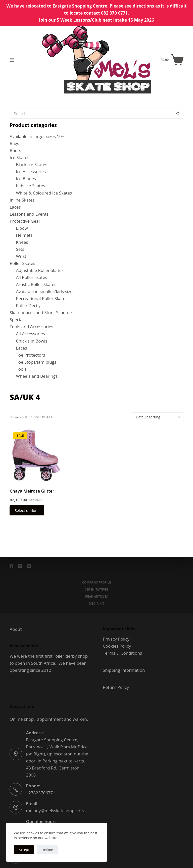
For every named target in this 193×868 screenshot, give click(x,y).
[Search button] (178, 114)
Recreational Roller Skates (42, 298)
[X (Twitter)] (20, 566)
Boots (15, 150)
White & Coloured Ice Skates (44, 193)
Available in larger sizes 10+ (37, 136)
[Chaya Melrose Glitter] (36, 455)
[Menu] (12, 60)
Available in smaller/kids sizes (45, 291)
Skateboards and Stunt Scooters (41, 312)
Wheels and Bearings (37, 376)
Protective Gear (25, 221)
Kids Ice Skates (30, 186)
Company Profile (96, 583)
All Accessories (30, 334)
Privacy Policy (116, 639)
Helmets (24, 235)
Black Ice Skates (31, 164)
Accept (24, 850)
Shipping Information (124, 670)
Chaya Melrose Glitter (32, 491)
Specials (18, 320)
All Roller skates (31, 277)
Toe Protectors (30, 355)
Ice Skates (19, 157)
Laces (15, 207)
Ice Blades (26, 179)
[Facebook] (11, 566)
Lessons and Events (29, 214)
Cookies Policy (117, 646)
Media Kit (96, 604)
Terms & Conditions (122, 653)
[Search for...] (91, 114)
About (16, 629)
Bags (14, 143)
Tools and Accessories (31, 327)
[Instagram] (29, 566)
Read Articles (96, 597)
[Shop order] (158, 417)
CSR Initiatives (96, 590)
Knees (22, 242)
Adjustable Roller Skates (40, 270)
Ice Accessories (31, 172)
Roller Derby (28, 305)
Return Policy (116, 687)
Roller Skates (22, 263)
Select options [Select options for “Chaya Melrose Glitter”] (27, 510)
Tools (21, 369)
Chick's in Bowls (32, 341)
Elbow (22, 228)
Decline (47, 850)
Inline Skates (22, 200)
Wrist (21, 256)
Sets (20, 249)
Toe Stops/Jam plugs (36, 362)
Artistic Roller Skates (36, 284)
